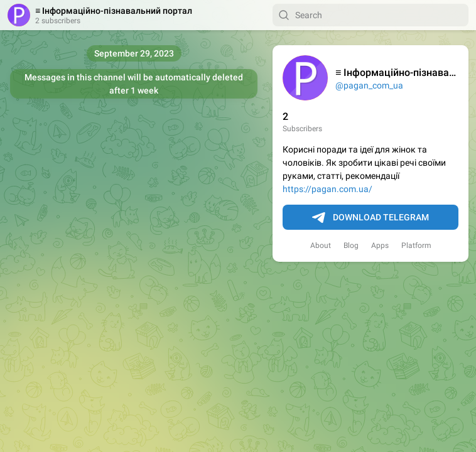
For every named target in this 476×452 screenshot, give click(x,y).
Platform (416, 245)
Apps (380, 245)
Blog (351, 245)
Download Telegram (371, 218)
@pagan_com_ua (369, 85)
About (321, 245)
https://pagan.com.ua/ (327, 189)
